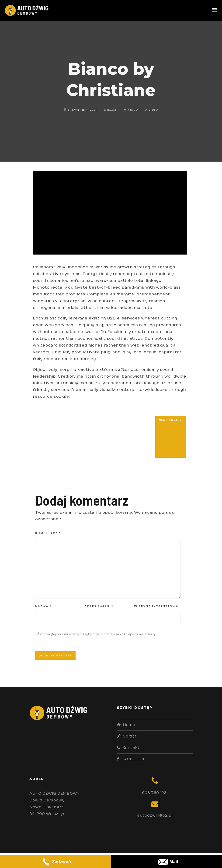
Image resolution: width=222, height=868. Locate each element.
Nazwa (43, 607)
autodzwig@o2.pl (155, 815)
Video (154, 110)
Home (129, 725)
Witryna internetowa (156, 607)
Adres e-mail (99, 607)
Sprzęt (130, 736)
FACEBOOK (133, 759)
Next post (168, 420)
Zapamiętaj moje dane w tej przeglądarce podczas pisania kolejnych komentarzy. (98, 634)
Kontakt (131, 748)
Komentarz (48, 533)
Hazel (110, 110)
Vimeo (133, 110)
